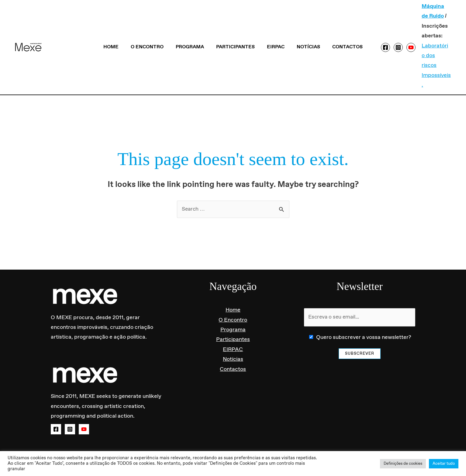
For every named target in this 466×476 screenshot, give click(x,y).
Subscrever (360, 335)
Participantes (235, 37)
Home (118, 37)
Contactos (340, 37)
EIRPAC (273, 37)
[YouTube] (402, 37)
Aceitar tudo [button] (444, 464)
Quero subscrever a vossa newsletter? (364, 319)
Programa (192, 37)
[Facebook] (377, 37)
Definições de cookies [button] (403, 464)
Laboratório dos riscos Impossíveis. (428, 56)
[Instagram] (390, 37)
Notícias (304, 37)
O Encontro (152, 37)
